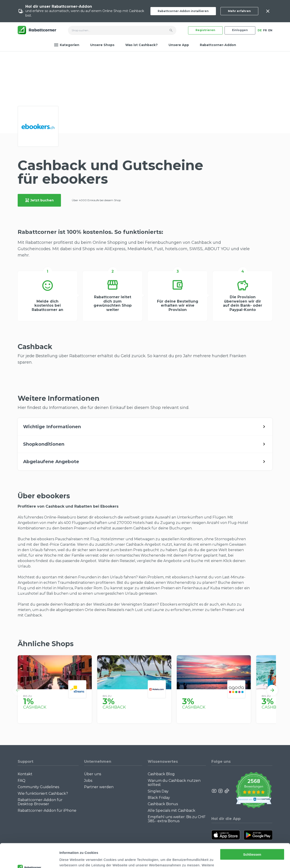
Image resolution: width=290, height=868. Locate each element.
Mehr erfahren (239, 11)
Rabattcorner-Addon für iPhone (47, 811)
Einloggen (240, 30)
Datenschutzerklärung (179, 847)
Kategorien (67, 45)
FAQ (22, 781)
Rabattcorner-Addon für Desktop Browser (40, 802)
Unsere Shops (102, 45)
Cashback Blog (161, 774)
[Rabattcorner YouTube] (214, 791)
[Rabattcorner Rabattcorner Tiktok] (227, 791)
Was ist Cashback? (141, 45)
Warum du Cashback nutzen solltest (174, 783)
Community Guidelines (38, 787)
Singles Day (158, 791)
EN (270, 30)
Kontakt (25, 774)
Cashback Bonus (163, 804)
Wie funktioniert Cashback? (43, 793)
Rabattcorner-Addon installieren (183, 11)
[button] (18, 690)
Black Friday (159, 798)
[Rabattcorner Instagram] (220, 791)
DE (260, 30)
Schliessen (252, 830)
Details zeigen (71, 859)
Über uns (93, 774)
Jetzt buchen (39, 200)
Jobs (88, 781)
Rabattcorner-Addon (218, 45)
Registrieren (205, 30)
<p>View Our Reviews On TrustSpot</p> (254, 791)
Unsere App (179, 45)
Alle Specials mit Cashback (172, 811)
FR (265, 30)
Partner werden (99, 787)
